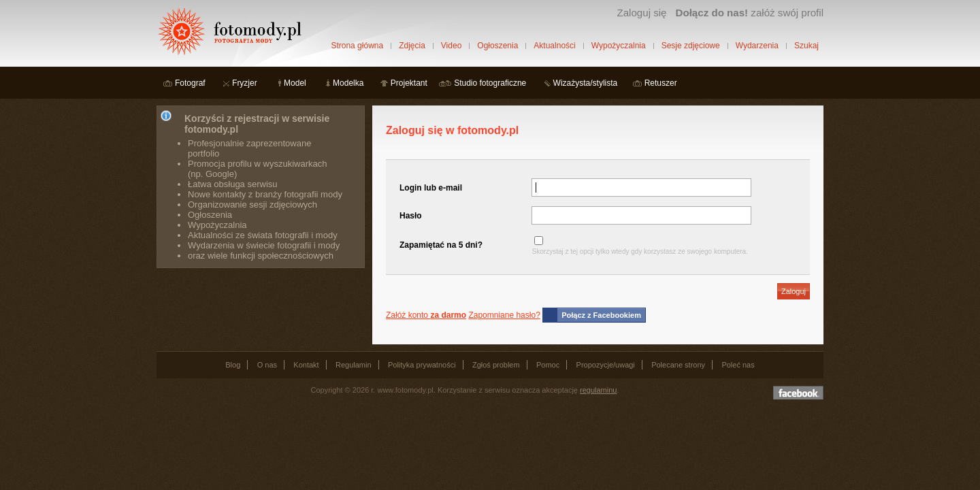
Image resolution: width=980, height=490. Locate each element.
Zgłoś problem (496, 365)
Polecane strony (678, 365)
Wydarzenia (757, 46)
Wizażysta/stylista (586, 83)
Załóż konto (426, 315)
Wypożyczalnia (619, 46)
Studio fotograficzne (490, 83)
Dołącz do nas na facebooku (798, 393)
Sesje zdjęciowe (691, 46)
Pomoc (548, 365)
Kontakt (306, 365)
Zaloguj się (641, 13)
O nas (267, 365)
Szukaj (806, 46)
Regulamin (354, 365)
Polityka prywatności (422, 365)
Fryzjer (245, 83)
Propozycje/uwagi (606, 365)
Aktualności (554, 46)
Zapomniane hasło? (504, 315)
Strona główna (357, 46)
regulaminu (598, 390)
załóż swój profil (750, 13)
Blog (233, 365)
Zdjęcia (412, 46)
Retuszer (661, 83)
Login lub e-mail (431, 188)
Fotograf (190, 83)
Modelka (348, 83)
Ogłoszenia (497, 46)
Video (451, 46)
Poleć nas (738, 365)
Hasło (411, 216)
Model (295, 83)
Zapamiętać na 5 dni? (441, 245)
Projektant (409, 83)
